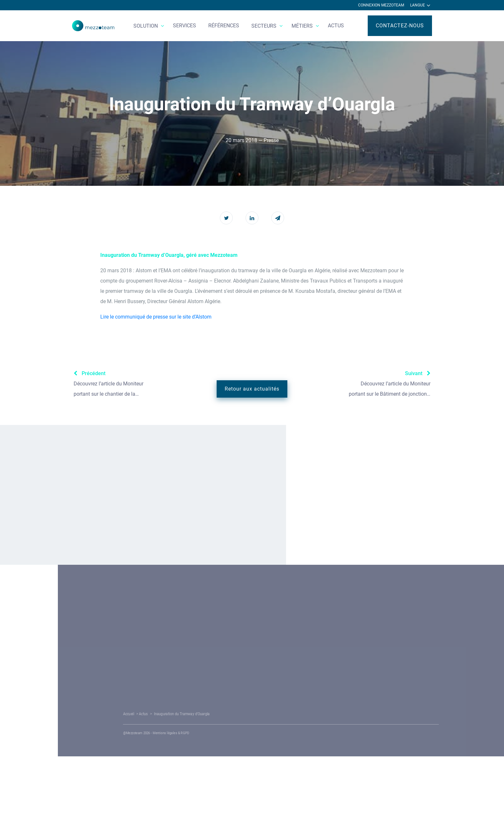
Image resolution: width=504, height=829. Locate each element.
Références (224, 26)
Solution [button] (146, 26)
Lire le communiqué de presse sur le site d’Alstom (156, 317)
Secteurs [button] (265, 26)
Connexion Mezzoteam (381, 5)
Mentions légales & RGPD (252, 733)
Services (184, 26)
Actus (336, 26)
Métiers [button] (303, 26)
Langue (420, 5)
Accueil (220, 714)
